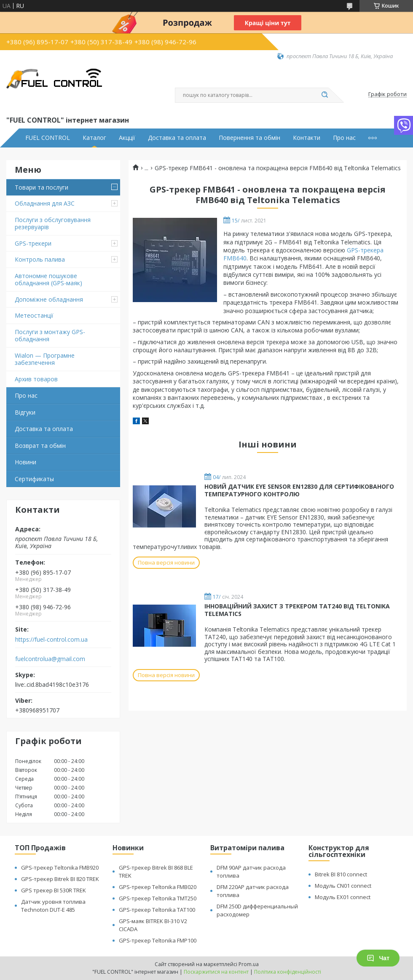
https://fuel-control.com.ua (51, 640)
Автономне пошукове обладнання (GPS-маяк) (48, 280)
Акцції (127, 138)
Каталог (94, 138)
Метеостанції (34, 315)
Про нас (344, 138)
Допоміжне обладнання (49, 299)
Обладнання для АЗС (45, 203)
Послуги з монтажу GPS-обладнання (50, 336)
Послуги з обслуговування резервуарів (53, 224)
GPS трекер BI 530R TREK (54, 890)
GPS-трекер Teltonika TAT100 (157, 910)
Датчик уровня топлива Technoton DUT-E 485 (53, 906)
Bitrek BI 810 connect (341, 874)
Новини (25, 462)
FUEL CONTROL (48, 138)
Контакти (307, 138)
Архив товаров (36, 379)
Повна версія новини (166, 562)
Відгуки (25, 412)
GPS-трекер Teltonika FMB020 (158, 887)
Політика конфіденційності (288, 972)
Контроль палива (40, 259)
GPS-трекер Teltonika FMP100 (158, 940)
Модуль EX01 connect (343, 897)
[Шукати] (324, 95)
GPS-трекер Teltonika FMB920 (60, 868)
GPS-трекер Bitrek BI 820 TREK (60, 879)
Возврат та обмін (40, 446)
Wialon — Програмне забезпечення (45, 359)
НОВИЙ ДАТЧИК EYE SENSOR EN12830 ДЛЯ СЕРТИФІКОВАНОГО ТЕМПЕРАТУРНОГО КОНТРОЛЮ (299, 490)
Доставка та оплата (177, 138)
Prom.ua (249, 964)
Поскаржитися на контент (216, 972)
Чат (378, 958)
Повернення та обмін (249, 138)
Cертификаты (34, 479)
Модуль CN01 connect (343, 886)
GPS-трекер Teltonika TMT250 (158, 898)
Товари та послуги (42, 187)
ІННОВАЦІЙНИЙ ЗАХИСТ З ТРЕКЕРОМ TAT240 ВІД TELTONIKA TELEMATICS (297, 610)
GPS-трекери (33, 243)
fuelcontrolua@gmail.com (50, 659)
